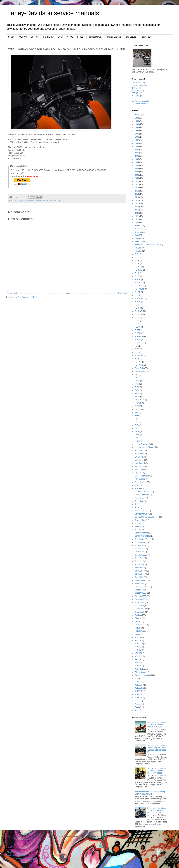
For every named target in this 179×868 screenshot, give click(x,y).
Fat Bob (138, 248)
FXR (137, 422)
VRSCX (138, 666)
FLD (136, 254)
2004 (137, 162)
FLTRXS (138, 362)
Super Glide (140, 602)
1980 (137, 121)
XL (136, 679)
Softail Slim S (140, 552)
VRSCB (138, 647)
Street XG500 (140, 593)
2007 (137, 172)
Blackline (138, 226)
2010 (137, 181)
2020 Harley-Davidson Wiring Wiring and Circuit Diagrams (150, 793)
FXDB (137, 381)
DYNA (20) (137, 88)
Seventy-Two (140, 520)
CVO (137, 235)
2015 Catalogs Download (17, 862)
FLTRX (138, 359)
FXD (137, 378)
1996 (137, 137)
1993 (137, 128)
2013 (137, 191)
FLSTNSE (139, 343)
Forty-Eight (139, 368)
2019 (137, 210)
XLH (136, 710)
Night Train (139, 469)
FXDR (137, 397)
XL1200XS (139, 697)
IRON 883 (139, 454)
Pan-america (51, 201)
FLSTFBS (139, 337)
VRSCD (138, 650)
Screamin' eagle (141, 511)
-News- (138, 115)
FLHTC (138, 280)
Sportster (138, 561)
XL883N (138, 707)
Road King (139, 501)
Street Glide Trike (142, 587)
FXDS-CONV (140, 400)
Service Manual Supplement (146, 517)
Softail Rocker (140, 545)
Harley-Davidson (28, 201)
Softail (137, 530)
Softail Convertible (142, 536)
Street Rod (139, 590)
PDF (59, 201)
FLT (136, 346)
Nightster (138, 473)
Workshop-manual (142, 675)
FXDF (137, 387)
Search (11, 37)
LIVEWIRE (139, 457)
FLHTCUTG (140, 289)
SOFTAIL (35, 37)
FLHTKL (138, 295)
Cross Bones (140, 232)
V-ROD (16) (137, 93)
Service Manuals (95, 37)
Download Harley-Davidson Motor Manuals (25, 859)
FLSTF (138, 330)
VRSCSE (138, 663)
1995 (137, 134)
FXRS (137, 425)
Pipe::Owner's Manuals (17, 855)
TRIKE (137, 622)
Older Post (122, 293)
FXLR (137, 419)
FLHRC (138, 267)
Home (67, 293)
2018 (137, 207)
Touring (138, 615)
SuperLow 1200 (141, 609)
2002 (137, 156)
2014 (137, 194)
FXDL (137, 390)
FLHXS (138, 308)
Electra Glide (140, 241)
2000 (137, 150)
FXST (137, 438)
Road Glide (139, 498)
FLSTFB (138, 333)
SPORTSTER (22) (140, 85)
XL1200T (138, 691)
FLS (136, 321)
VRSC (137, 637)
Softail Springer (141, 555)
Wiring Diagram (141, 672)
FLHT (137, 276)
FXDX (137, 406)
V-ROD (70, 37)
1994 (137, 131)
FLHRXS (138, 270)
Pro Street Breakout (143, 492)
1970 (137, 118)
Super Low (139, 606)
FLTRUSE (139, 355)
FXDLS (138, 394)
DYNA (60, 37)
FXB (136, 374)
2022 (137, 219)
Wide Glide (139, 669)
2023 (137, 223)
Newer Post (12, 293)
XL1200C (139, 682)
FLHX (137, 305)
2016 (137, 200)
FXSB (137, 431)
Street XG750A (141, 599)
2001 (137, 153)
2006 (137, 169)
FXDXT (138, 409)
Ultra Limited (140, 625)
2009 (137, 178)
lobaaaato (110, 836)
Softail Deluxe (140, 542)
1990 (137, 124)
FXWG (137, 441)
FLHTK (138, 292)
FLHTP (138, 302)
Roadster (138, 504)
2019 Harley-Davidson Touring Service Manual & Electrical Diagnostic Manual (157, 749)
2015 (137, 197)
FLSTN (138, 340)
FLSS (137, 324)
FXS (136, 428)
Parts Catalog (131, 37)
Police (137, 488)
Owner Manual (40, 201)
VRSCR (138, 660)
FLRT (137, 317)
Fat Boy (138, 251)
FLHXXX (138, 314)
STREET (81, 37)
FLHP (137, 260)
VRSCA (138, 640)
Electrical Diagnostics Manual (147, 245)
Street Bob (139, 577)
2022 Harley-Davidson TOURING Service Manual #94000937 (157, 810)
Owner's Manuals (114, 37)
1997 (137, 140)
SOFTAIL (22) (138, 91)
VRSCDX (139, 653)
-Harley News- (146, 37)
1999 (137, 146)
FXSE (137, 435)
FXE (136, 412)
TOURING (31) (139, 83)
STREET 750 (140, 574)
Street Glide (140, 583)
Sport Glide (139, 558)
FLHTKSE (139, 298)
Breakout (138, 229)
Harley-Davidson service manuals (53, 13)
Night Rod (139, 466)
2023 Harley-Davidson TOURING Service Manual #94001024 (157, 725)
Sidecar (138, 526)
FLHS (137, 273)
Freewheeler (140, 371)
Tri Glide (138, 618)
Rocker (138, 508)
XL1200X (138, 694)
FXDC (137, 384)
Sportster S (139, 565)
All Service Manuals (140, 101)
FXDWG (138, 403)
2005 (137, 166)
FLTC (137, 349)
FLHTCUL (139, 286)
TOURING (22, 37)
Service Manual (141, 514)
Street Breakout (141, 580)
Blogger (129, 836)
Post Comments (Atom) (27, 297)
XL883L (138, 704)
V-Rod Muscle (140, 631)
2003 (137, 159)
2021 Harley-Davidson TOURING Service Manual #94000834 (157, 771)
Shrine (137, 523)
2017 (137, 203)
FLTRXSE (139, 365)
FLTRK (138, 352)
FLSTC (138, 327)
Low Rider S (140, 463)
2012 (137, 188)
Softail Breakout (141, 533)
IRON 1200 (139, 451)
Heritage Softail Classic (144, 447)
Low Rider (139, 460)
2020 (137, 213)
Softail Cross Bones (143, 539)
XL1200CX (139, 688)
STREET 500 (140, 571)
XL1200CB (139, 685)
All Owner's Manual (140, 104)
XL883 (137, 701)
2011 (137, 185)
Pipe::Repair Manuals (16, 852)
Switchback (139, 612)
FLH (136, 257)
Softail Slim (139, 549)
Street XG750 (140, 596)
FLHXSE (138, 311)
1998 (137, 143)
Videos (137, 634)
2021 (19, 201)
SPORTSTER (48, 37)
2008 (137, 175)
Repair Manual (141, 495)
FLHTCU (138, 283)
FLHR (137, 264)
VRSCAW (139, 644)
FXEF (137, 416)
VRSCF (138, 656)
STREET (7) (137, 96)
